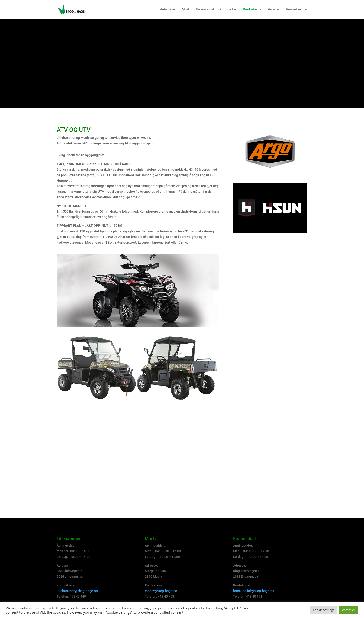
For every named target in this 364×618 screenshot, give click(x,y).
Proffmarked (228, 10)
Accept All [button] (349, 610)
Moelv (186, 10)
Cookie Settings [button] (324, 610)
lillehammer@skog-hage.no (77, 591)
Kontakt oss (294, 10)
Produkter (250, 10)
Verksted (274, 10)
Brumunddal (205, 10)
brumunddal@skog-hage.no (254, 591)
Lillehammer (167, 10)
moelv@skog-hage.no (161, 591)
